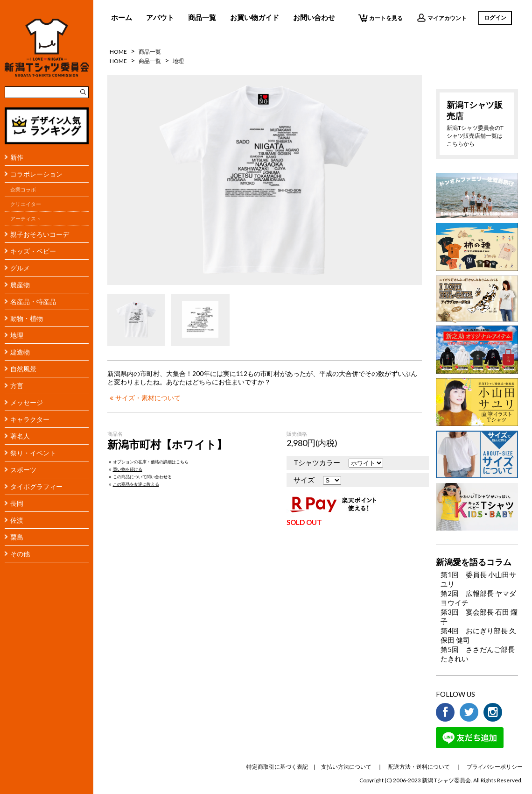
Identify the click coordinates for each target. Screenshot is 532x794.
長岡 (17, 503)
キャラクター (30, 419)
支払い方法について (346, 767)
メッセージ (27, 402)
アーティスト (26, 219)
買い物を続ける (125, 469)
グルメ (20, 268)
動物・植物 (27, 318)
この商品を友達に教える (133, 484)
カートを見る (381, 18)
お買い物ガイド (255, 17)
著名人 (20, 436)
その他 (20, 554)
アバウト (160, 17)
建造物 (20, 352)
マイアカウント (442, 18)
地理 (17, 335)
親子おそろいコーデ (40, 234)
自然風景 (23, 369)
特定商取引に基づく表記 (277, 767)
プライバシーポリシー (495, 767)
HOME (118, 52)
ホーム (122, 17)
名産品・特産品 (33, 301)
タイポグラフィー (36, 486)
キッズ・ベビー (33, 251)
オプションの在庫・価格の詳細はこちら (148, 462)
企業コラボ (23, 190)
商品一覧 (202, 17)
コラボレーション (36, 174)
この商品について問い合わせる (140, 477)
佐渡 (17, 520)
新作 (17, 157)
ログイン (495, 18)
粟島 (17, 537)
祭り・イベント (33, 453)
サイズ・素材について (144, 398)
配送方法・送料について (419, 767)
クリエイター (26, 204)
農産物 (20, 285)
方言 (17, 386)
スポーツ (23, 470)
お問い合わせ (314, 17)
